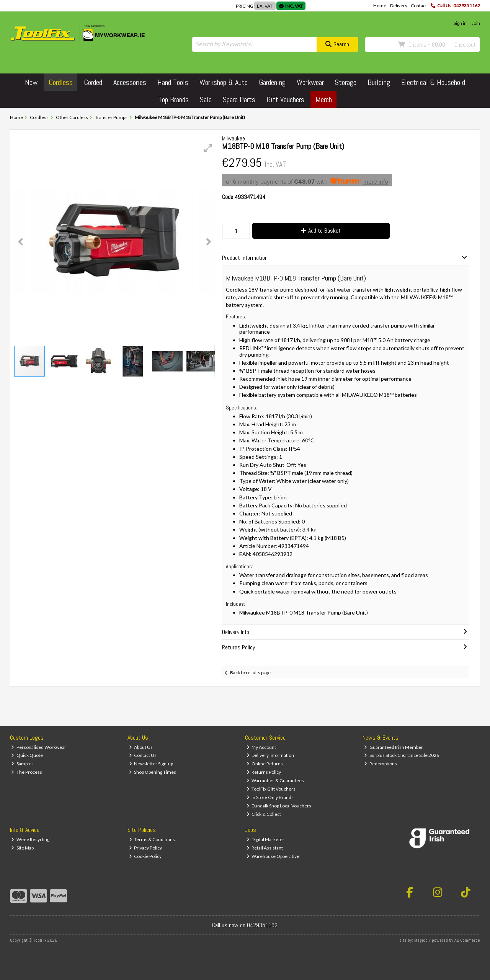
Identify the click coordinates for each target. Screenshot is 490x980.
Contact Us (143, 755)
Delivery (399, 6)
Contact (419, 6)
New (31, 82)
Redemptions (381, 764)
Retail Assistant (265, 848)
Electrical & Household (433, 82)
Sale (206, 99)
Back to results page (250, 673)
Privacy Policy (146, 848)
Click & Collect (264, 814)
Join (476, 23)
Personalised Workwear (39, 747)
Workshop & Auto (224, 82)
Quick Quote (27, 755)
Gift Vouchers (285, 99)
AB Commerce (467, 940)
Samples (22, 764)
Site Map (22, 848)
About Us (141, 747)
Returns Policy (264, 772)
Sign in (460, 23)
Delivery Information (270, 755)
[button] (208, 148)
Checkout (465, 45)
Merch (324, 99)
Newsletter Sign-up (151, 764)
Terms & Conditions (152, 839)
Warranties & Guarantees (275, 780)
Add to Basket (321, 231)
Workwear (310, 82)
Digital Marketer (266, 839)
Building (379, 82)
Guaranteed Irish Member (394, 747)
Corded (93, 82)
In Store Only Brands (270, 797)
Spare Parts (239, 99)
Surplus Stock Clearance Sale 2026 (402, 755)
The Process (27, 772)
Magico (421, 940)
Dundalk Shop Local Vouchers (279, 806)
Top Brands (173, 99)
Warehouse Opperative (273, 856)
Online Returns (265, 764)
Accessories (130, 82)
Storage (346, 82)
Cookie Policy (145, 856)
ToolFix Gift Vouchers (271, 789)
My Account (261, 747)
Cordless (61, 82)
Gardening (272, 82)
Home (380, 6)
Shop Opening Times (153, 772)
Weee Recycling (30, 839)
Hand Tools (173, 82)
